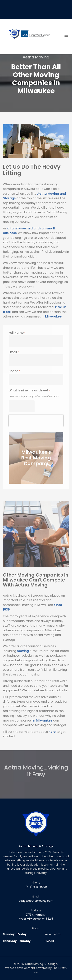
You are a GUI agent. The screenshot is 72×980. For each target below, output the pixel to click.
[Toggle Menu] (66, 37)
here (52, 732)
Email (14, 352)
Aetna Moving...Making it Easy (36, 766)
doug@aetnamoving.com (36, 901)
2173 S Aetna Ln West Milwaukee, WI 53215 (36, 917)
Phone (14, 371)
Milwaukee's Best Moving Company (36, 458)
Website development (20, 968)
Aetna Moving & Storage (41, 964)
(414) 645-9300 (36, 887)
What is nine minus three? (30, 390)
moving (23, 651)
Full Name (17, 333)
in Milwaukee (52, 316)
